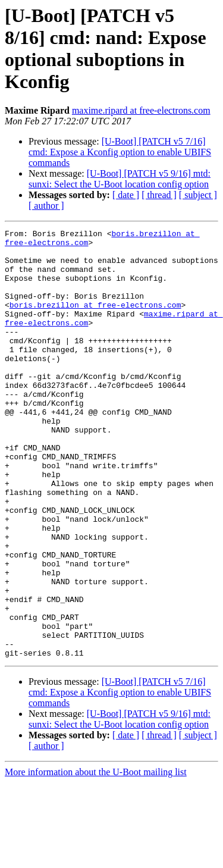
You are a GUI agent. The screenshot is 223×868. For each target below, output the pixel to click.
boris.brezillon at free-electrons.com (95, 321)
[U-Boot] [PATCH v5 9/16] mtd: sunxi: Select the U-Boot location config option (120, 179)
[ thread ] (159, 195)
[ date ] (126, 195)
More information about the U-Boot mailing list (96, 858)
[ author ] (46, 206)
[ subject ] (198, 195)
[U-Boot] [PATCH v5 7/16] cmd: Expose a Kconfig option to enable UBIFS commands (120, 152)
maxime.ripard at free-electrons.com (141, 110)
